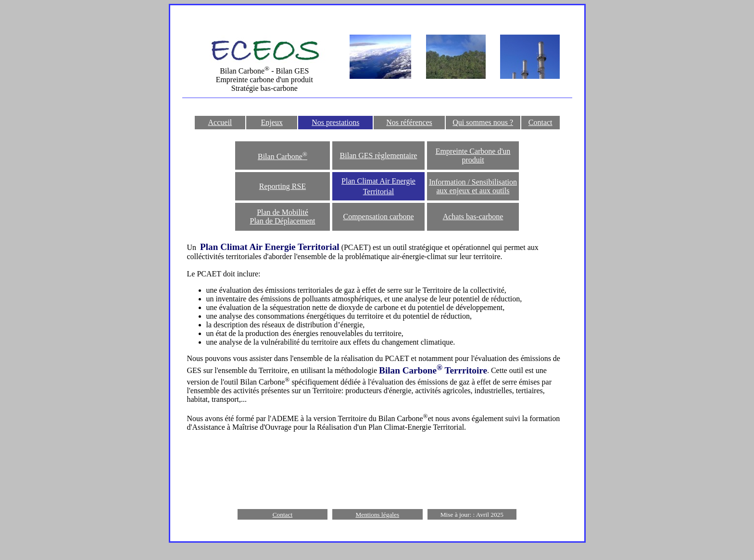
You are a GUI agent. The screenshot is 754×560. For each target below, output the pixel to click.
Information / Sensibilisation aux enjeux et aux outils (473, 186)
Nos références (409, 122)
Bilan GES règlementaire (379, 156)
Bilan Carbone (283, 156)
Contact (540, 122)
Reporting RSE (283, 186)
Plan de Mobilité (283, 212)
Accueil (220, 122)
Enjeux (272, 122)
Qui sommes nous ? (483, 122)
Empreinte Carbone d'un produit (473, 156)
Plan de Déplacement (283, 221)
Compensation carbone (378, 217)
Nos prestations (335, 122)
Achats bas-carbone (473, 217)
